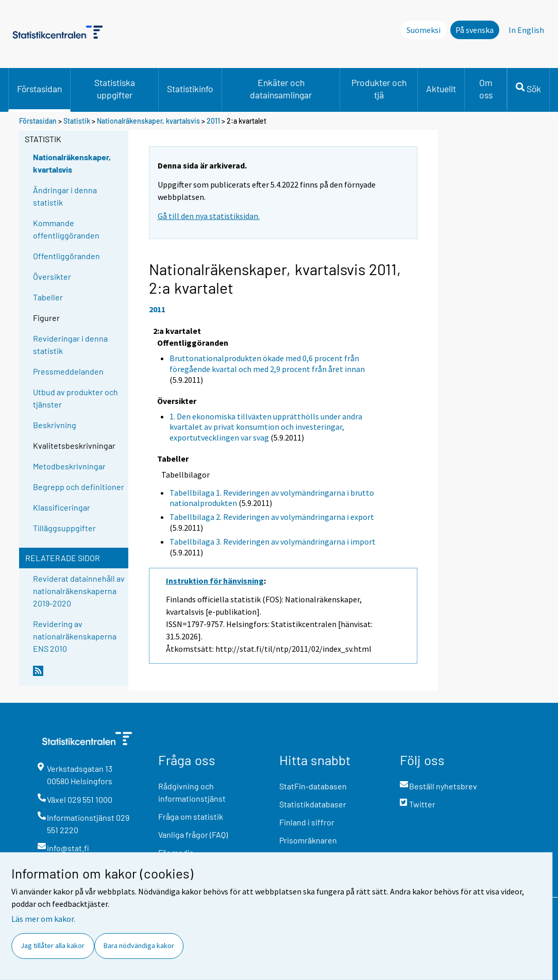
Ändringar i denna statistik (65, 196)
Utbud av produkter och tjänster (75, 398)
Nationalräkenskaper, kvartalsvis (148, 121)
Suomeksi (424, 30)
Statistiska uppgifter (115, 89)
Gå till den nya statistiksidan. (209, 216)
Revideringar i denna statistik (70, 344)
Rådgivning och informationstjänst (192, 792)
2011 (213, 121)
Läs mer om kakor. (43, 919)
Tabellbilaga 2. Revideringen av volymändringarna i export (272, 517)
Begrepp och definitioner (79, 487)
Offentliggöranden (66, 256)
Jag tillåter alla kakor (53, 945)
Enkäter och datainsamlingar (281, 89)
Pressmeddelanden (68, 371)
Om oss (486, 89)
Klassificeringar (62, 507)
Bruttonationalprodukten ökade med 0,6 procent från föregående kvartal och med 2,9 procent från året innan (267, 364)
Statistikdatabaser (313, 804)
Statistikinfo (190, 89)
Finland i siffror (307, 822)
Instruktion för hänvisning (215, 581)
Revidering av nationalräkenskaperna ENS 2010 (75, 636)
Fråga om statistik (191, 816)
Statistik (77, 121)
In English (526, 30)
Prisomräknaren (308, 840)
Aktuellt (441, 89)
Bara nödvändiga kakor (139, 945)
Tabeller (48, 297)
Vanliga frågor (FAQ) (193, 834)
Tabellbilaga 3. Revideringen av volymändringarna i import (273, 542)
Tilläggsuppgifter (64, 528)
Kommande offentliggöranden (66, 229)
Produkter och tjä (379, 89)
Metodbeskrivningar (69, 466)
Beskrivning (55, 425)
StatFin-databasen (313, 786)
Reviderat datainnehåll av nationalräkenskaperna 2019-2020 (79, 591)
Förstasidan (39, 89)
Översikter (52, 276)
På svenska (475, 30)
